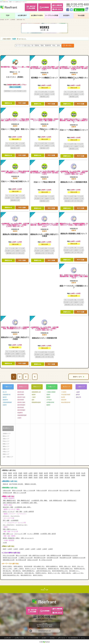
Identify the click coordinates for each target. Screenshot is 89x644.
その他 (5, 543)
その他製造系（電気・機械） (40, 500)
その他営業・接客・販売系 (48, 534)
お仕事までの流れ (19, 638)
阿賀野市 (20, 413)
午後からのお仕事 (42, 490)
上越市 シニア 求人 (78, 573)
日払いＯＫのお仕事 (9, 555)
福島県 (36, 473)
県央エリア (37, 387)
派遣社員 (5, 484)
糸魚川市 (78, 397)
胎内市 (5, 397)
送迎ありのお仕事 (33, 560)
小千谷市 (49, 400)
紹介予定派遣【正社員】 (16, 484)
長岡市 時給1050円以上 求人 (11, 575)
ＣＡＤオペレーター (22, 525)
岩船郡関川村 (7, 395)
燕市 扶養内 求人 (18, 573)
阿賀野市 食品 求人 (80, 569)
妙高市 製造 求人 (29, 573)
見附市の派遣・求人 (21, 20)
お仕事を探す (8, 638)
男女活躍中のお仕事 (65, 558)
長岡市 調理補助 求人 (28, 571)
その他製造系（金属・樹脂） (29, 503)
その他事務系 (14, 520)
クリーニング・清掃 (20, 534)
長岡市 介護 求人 (66, 573)
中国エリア (6, 452)
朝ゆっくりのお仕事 (29, 490)
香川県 (25, 478)
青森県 (10, 473)
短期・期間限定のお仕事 (54, 555)
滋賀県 (46, 475)
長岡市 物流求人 (18, 566)
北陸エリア (6, 439)
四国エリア (6, 454)
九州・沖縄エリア (8, 457)
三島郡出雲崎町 (51, 392)
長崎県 (46, 478)
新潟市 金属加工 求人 (67, 569)
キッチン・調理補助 (33, 534)
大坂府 (56, 475)
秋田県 (25, 473)
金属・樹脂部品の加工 (70, 500)
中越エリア (52, 387)
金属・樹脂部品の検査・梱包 (11, 503)
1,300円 (50, 549)
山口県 (15, 478)
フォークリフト (15, 516)
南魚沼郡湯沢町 (66, 402)
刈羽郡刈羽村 (50, 402)
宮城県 (20, 473)
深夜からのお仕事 (75, 490)
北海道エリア (7, 434)
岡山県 (5, 478)
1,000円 (10, 549)
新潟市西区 (21, 400)
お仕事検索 (13, 20)
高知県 (36, 478)
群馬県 (51, 473)
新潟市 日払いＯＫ (78, 566)
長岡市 (48, 397)
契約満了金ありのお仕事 (10, 558)
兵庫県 (61, 475)
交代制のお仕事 (7, 493)
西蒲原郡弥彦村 (36, 402)
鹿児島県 (67, 478)
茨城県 (41, 473)
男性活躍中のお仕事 (40, 558)
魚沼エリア (67, 387)
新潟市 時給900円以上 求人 (60, 571)
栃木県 (46, 473)
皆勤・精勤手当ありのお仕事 (37, 555)
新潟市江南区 (21, 402)
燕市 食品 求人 (7, 571)
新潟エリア (23, 387)
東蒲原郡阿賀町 (22, 415)
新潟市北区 (21, 392)
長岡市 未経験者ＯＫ (52, 566)
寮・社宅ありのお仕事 (45, 560)
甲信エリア (6, 441)
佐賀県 (41, 478)
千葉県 (61, 473)
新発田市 (5, 400)
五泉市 (19, 418)
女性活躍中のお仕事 (53, 558)
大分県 (56, 478)
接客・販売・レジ (8, 534)
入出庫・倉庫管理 (29, 512)
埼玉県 (56, 473)
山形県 (30, 473)
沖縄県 (73, 478)
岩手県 (15, 473)
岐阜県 (25, 475)
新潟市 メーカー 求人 (54, 573)
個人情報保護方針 (73, 638)
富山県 (83, 473)
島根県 (83, 475)
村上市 (5, 392)
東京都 (67, 473)
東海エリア (6, 446)
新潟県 (78, 473)
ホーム (83, 638)
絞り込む (69, 45)
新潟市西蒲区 (21, 410)
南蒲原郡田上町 (36, 392)
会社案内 (44, 638)
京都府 (51, 475)
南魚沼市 (64, 400)
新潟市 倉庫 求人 (42, 569)
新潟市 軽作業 (28, 566)
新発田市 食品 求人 (54, 569)
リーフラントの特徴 (33, 638)
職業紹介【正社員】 (31, 484)
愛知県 (36, 475)
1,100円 (27, 549)
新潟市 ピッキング (30, 569)
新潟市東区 (21, 395)
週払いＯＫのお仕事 (22, 555)
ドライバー (6, 516)
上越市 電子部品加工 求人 (43, 571)
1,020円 (16, 549)
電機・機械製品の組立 (9, 500)
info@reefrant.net (45, 631)
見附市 (48, 395)
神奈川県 (72, 473)
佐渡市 (5, 405)
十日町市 (64, 392)
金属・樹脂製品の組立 (56, 500)
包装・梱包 (19, 512)
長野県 (20, 475)
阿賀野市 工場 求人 (41, 573)
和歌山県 (72, 475)
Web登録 (52, 638)
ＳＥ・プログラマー (9, 525)
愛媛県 (30, 478)
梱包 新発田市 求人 (26, 575)
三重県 (41, 475)
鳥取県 (78, 475)
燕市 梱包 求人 (17, 571)
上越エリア (81, 387)
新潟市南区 (21, 407)
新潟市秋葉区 (21, 405)
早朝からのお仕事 (17, 490)
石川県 (5, 475)
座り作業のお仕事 (21, 560)
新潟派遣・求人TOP (4, 20)
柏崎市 (48, 405)
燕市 (33, 400)
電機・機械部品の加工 (23, 500)
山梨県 (15, 475)
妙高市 (78, 395)
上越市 (78, 392)
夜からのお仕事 (64, 490)
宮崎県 (61, 478)
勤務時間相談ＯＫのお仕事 (70, 555)
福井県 (10, 475)
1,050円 (21, 549)
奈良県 (67, 475)
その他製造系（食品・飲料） (23, 507)
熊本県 (51, 478)
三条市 (34, 397)
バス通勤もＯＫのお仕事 (25, 558)
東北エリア (6, 436)
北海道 (5, 473)
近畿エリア (6, 449)
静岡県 (30, 475)
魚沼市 (63, 397)
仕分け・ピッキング (9, 512)
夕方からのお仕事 (53, 490)
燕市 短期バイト (75, 571)
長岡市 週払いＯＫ (65, 566)
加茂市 (34, 395)
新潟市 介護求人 (8, 566)
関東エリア (6, 444)
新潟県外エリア (8, 428)
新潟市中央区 (21, 397)
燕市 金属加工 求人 (39, 566)
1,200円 (39, 549)
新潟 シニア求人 (8, 569)
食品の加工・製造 (8, 507)
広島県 (10, 478)
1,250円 (45, 549)
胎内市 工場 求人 (38, 575)
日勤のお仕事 (7, 490)
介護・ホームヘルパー (27, 538)
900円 (5, 549)
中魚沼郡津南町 (66, 395)
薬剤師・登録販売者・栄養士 (11, 538)
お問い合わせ (61, 638)
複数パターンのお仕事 (20, 493)
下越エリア (8, 387)
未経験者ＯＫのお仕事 (79, 558)
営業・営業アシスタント (10, 529)
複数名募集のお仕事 (9, 560)
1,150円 (33, 549)
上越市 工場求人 (19, 569)
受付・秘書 (6, 520)
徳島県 (20, 478)
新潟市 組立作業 (8, 573)
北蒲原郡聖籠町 (7, 402)
